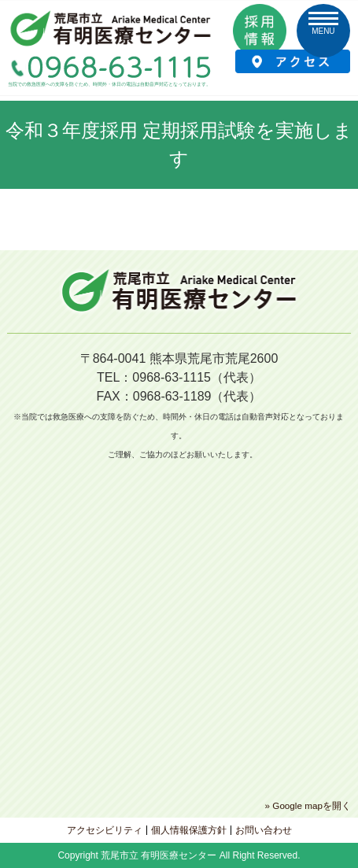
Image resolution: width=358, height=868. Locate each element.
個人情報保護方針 (189, 830)
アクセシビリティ (105, 830)
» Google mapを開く (308, 805)
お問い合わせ (264, 830)
